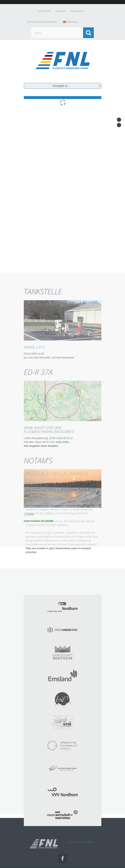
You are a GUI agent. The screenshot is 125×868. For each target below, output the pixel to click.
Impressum (77, 11)
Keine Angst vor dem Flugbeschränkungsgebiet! (49, 491)
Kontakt (61, 11)
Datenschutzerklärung (42, 22)
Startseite (45, 11)
